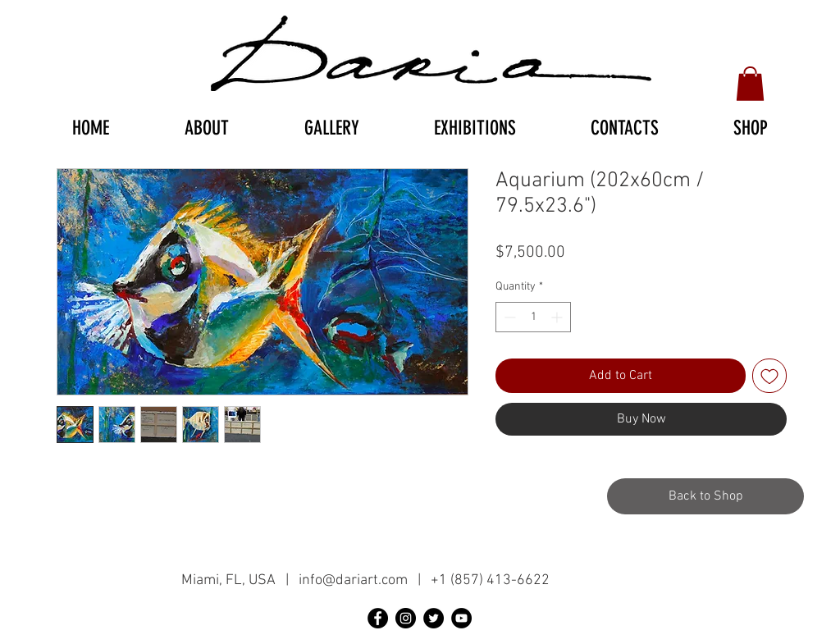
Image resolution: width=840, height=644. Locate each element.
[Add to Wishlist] (769, 376)
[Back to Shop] (705, 496)
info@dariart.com (353, 580)
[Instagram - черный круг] (406, 618)
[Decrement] (508, 317)
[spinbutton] (533, 317)
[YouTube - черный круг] (461, 618)
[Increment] (558, 317)
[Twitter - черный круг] (434, 618)
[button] (750, 84)
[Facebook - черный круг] (378, 618)
